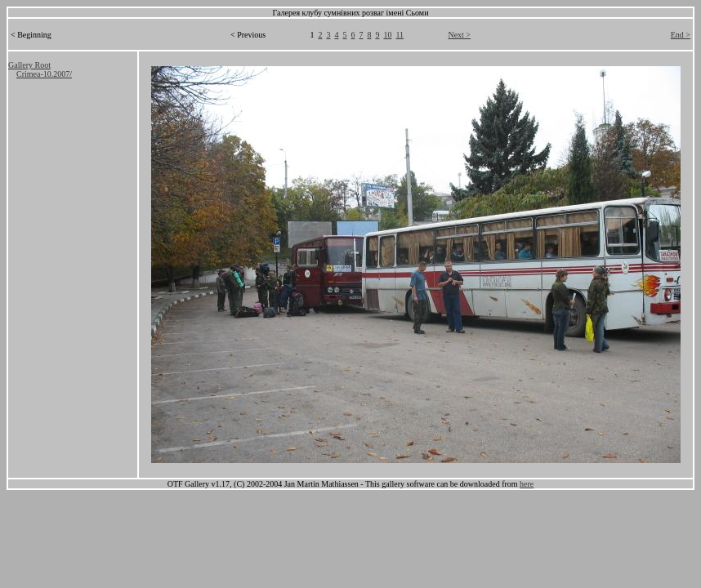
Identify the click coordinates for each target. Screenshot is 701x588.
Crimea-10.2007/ (44, 74)
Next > (459, 35)
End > (681, 35)
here (527, 484)
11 (400, 35)
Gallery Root (29, 65)
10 (387, 35)
